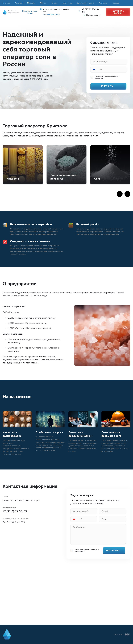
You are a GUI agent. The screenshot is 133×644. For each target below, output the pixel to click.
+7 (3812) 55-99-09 (15, 511)
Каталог (18, 3)
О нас (54, 3)
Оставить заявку (118, 12)
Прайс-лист (67, 3)
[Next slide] (127, 194)
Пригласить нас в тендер (30, 12)
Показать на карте (52, 15)
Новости (31, 3)
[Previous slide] (120, 194)
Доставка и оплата (85, 3)
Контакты (103, 3)
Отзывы (116, 3)
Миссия (43, 3)
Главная (6, 3)
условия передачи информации (107, 77)
